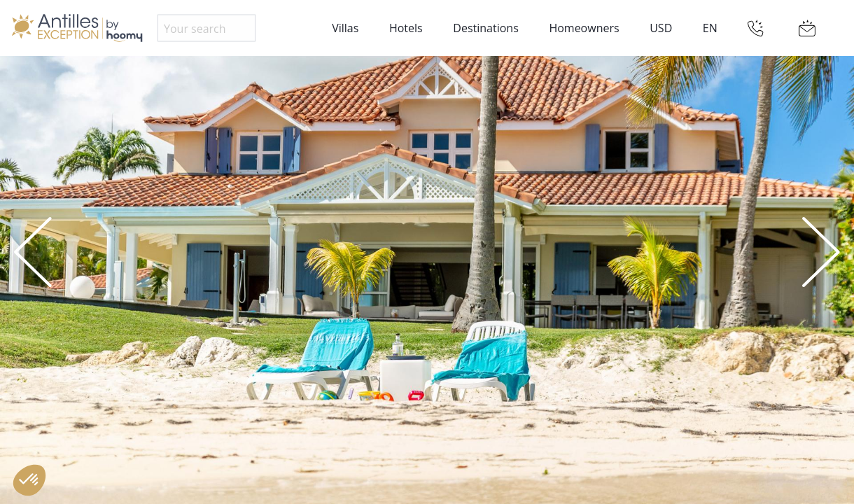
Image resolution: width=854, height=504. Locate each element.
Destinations (485, 28)
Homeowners (584, 28)
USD (661, 28)
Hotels (406, 28)
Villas (345, 28)
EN (710, 28)
